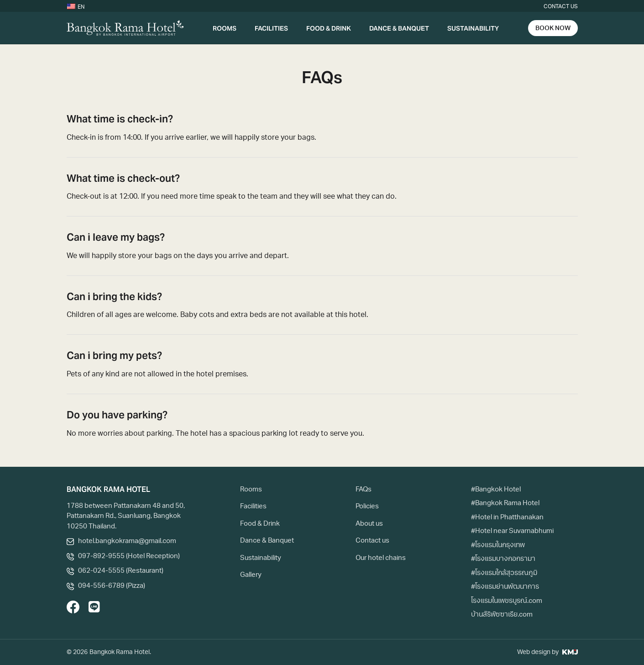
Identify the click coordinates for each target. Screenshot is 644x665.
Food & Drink (329, 28)
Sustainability (473, 28)
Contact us (561, 7)
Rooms (225, 28)
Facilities (271, 28)
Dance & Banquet (399, 28)
